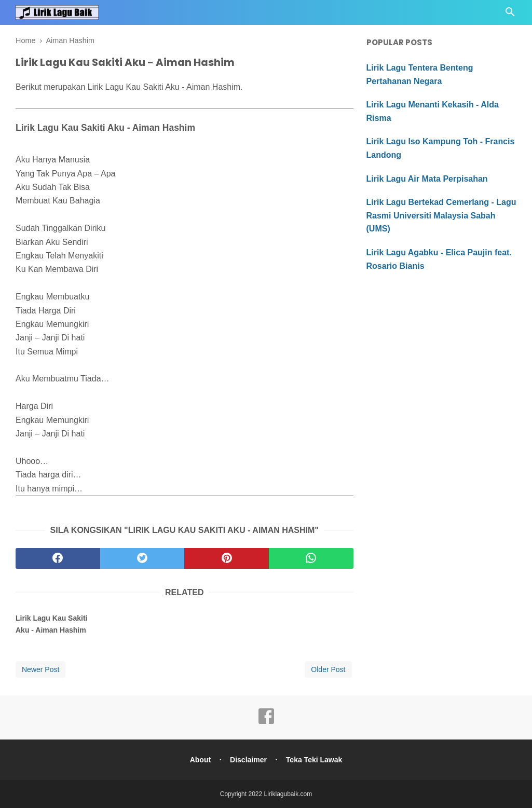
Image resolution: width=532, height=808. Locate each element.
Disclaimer (248, 760)
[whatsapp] (311, 558)
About (200, 760)
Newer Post (40, 669)
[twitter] (142, 558)
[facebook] (58, 558)
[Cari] (510, 15)
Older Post (328, 669)
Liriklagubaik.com (288, 794)
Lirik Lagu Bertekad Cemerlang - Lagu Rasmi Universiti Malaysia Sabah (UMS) (441, 215)
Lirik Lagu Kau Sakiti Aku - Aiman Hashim (51, 624)
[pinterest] (227, 558)
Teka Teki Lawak (315, 760)
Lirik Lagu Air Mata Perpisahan (427, 179)
